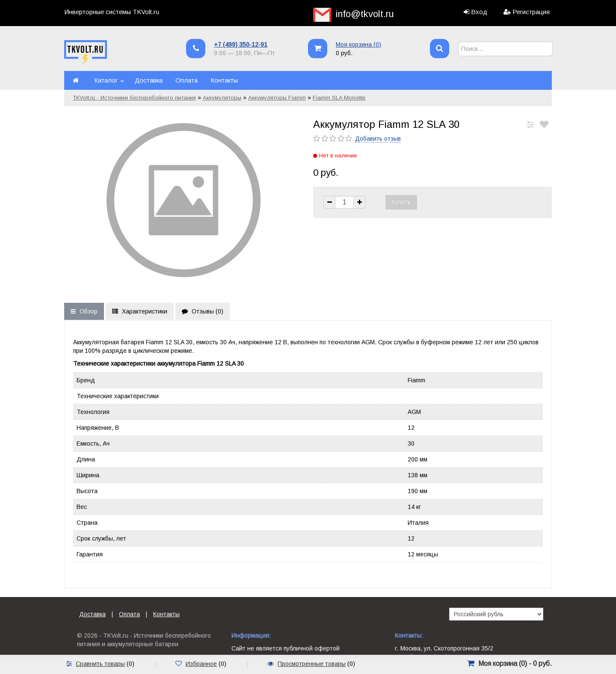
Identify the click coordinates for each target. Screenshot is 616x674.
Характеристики (140, 311)
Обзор (84, 311)
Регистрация (531, 12)
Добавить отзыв (378, 139)
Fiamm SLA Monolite (339, 98)
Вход (479, 12)
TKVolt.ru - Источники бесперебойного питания (134, 98)
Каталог (106, 80)
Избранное (201, 664)
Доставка (149, 80)
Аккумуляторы (222, 98)
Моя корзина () (358, 44)
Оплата (187, 80)
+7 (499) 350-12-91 (241, 44)
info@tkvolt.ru (365, 14)
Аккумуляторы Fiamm (277, 98)
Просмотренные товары (312, 664)
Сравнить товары (100, 664)
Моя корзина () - (515, 664)
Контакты (224, 80)
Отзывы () (203, 311)
